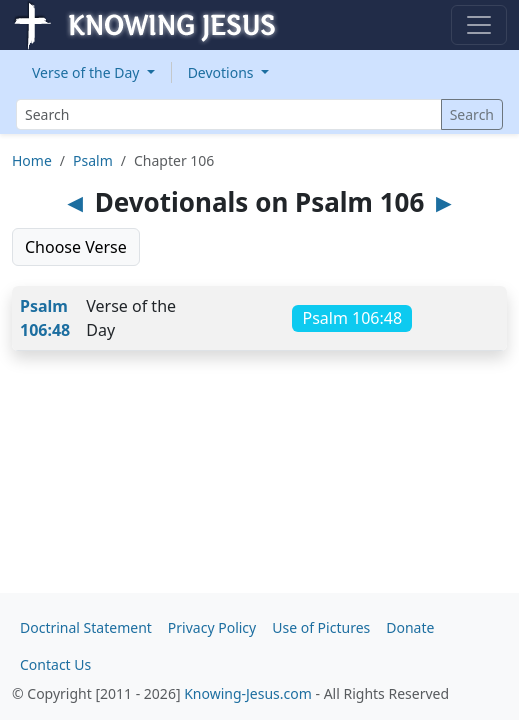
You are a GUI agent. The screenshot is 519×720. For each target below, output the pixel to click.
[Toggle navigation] (479, 25)
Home (32, 160)
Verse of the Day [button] (87, 72)
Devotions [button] (223, 72)
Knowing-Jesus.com (248, 693)
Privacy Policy (212, 627)
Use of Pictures (321, 627)
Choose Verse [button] (76, 247)
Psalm (93, 160)
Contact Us (55, 664)
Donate (410, 627)
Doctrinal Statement (86, 627)
